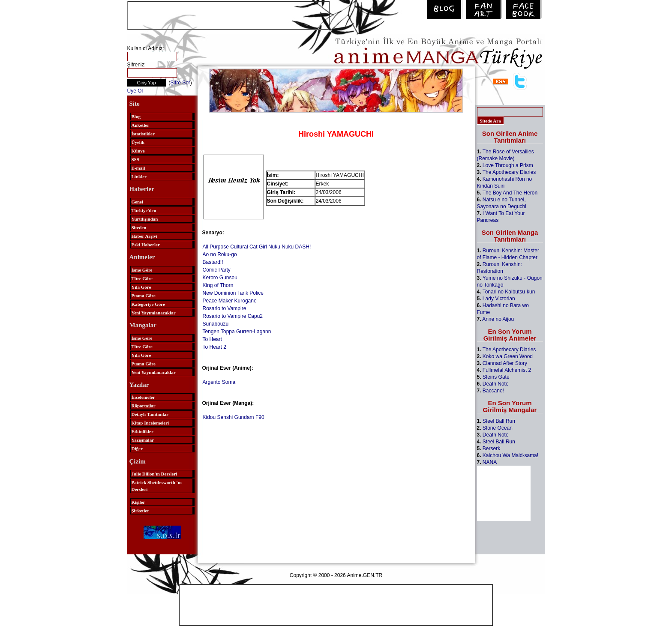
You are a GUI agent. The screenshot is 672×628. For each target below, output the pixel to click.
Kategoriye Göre (148, 304)
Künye (138, 151)
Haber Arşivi (145, 236)
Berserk (491, 449)
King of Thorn (218, 285)
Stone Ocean (498, 428)
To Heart (212, 339)
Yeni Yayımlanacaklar (154, 313)
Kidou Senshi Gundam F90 (234, 417)
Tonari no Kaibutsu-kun (509, 292)
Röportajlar (144, 406)
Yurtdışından (145, 219)
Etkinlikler (142, 431)
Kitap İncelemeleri (150, 423)
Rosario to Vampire (225, 308)
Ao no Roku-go (220, 254)
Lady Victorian (499, 299)
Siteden (139, 227)
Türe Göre (142, 278)
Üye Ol (135, 91)
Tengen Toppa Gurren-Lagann (237, 332)
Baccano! (493, 391)
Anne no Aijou (498, 319)
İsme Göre (142, 270)
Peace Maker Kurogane (230, 301)
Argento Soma (219, 382)
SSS (135, 159)
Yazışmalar (143, 440)
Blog (136, 117)
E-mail (138, 168)
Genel (138, 202)
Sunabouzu (216, 324)
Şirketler (141, 511)
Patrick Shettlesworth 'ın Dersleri (157, 486)
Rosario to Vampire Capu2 (233, 316)
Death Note (496, 384)
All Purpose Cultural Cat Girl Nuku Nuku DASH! (257, 247)
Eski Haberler (146, 245)
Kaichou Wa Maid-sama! (510, 455)
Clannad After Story (505, 363)
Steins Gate (496, 377)
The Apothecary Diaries (509, 172)
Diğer (137, 449)
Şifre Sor (180, 83)
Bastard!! (213, 262)
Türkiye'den (144, 210)
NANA (490, 462)
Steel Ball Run (499, 421)
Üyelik (138, 142)
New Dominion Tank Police (233, 293)
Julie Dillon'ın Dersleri (154, 474)
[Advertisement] (228, 15)
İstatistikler (143, 134)
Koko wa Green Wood (508, 356)
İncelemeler (143, 397)
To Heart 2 (214, 347)
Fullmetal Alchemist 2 (507, 370)
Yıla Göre (141, 287)
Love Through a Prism (508, 165)
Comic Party (217, 270)
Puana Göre (144, 296)
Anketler (141, 125)
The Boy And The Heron (510, 193)
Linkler (139, 176)
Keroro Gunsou (220, 278)
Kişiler (138, 502)
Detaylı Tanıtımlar (150, 414)
